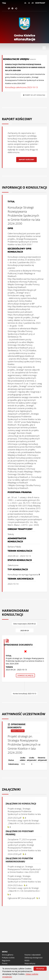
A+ (33, 3)
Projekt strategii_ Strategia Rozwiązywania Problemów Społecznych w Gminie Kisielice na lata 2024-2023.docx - (24, 881)
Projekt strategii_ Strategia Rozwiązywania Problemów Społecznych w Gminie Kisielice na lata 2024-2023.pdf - (24, 813)
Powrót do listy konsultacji (34, 95)
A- (25, 3)
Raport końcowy (26, 160)
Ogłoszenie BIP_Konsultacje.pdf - (24, 898)
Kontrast (40, 3)
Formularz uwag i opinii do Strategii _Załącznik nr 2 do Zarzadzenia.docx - (24, 824)
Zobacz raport (18, 731)
